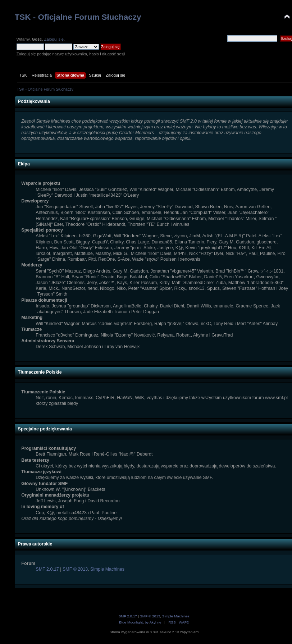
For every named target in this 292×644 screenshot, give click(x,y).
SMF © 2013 (75, 569)
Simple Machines (107, 569)
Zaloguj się (54, 39)
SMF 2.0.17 (47, 569)
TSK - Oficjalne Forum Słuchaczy (78, 17)
